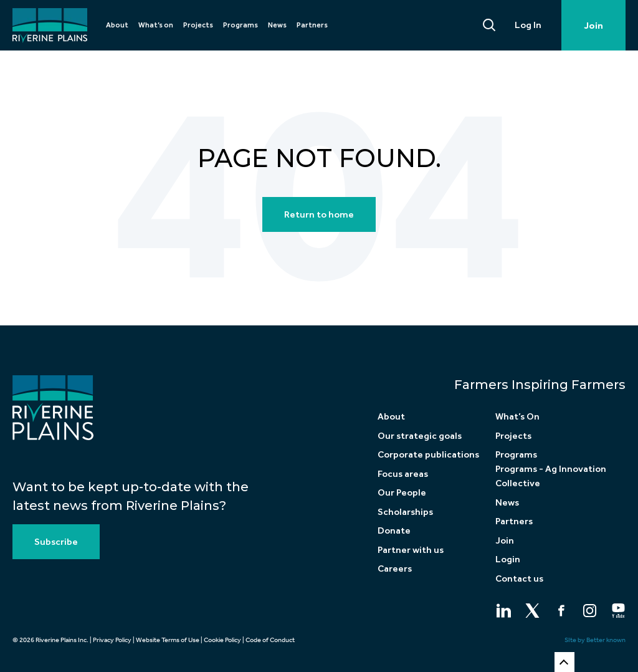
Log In (528, 25)
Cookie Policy (222, 640)
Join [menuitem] (505, 540)
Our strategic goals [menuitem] (420, 436)
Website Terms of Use (168, 640)
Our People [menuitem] (402, 492)
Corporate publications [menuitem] (428, 454)
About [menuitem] (117, 25)
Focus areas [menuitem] (403, 474)
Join (593, 26)
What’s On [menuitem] (517, 416)
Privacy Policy (112, 640)
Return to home (319, 214)
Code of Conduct (270, 640)
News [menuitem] (277, 25)
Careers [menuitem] (395, 569)
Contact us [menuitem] (519, 578)
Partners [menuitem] (312, 25)
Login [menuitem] (508, 559)
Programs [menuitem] (240, 25)
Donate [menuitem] (394, 530)
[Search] (490, 25)
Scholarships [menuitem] (405, 512)
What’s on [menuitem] (156, 25)
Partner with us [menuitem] (411, 550)
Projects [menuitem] (198, 25)
